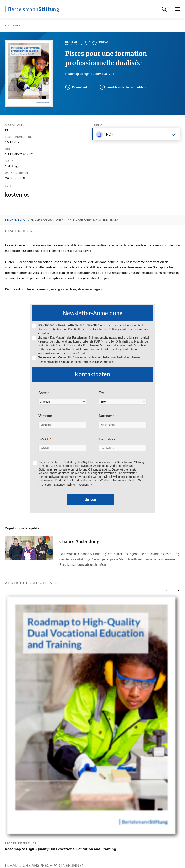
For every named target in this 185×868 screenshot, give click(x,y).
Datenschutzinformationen (71, 485)
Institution (107, 439)
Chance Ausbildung (79, 542)
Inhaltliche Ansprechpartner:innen (93, 220)
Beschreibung (15, 220)
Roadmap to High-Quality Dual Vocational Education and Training (60, 849)
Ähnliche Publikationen (46, 220)
